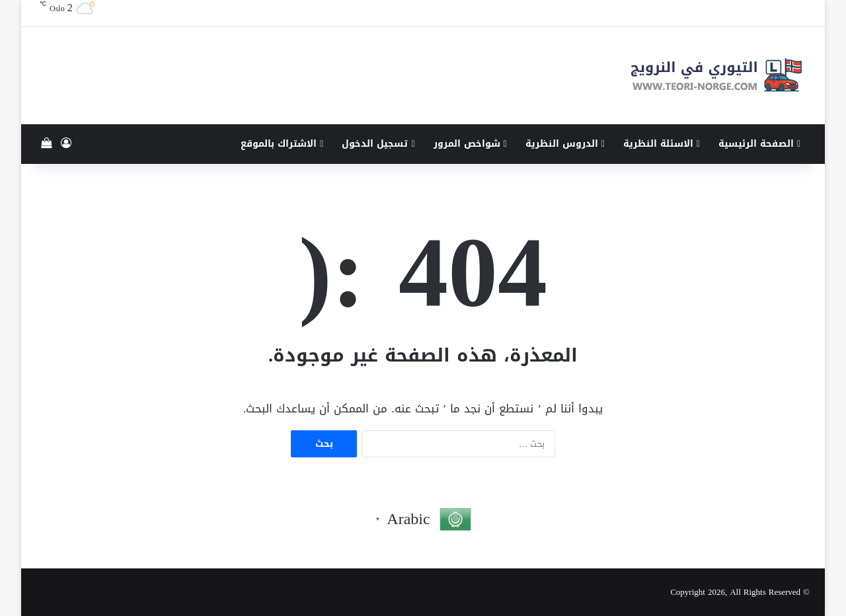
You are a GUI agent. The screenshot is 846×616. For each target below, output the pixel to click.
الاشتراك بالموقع (282, 144)
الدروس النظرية (565, 144)
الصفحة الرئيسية (759, 144)
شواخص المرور (470, 144)
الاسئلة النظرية (662, 144)
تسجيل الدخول (378, 144)
